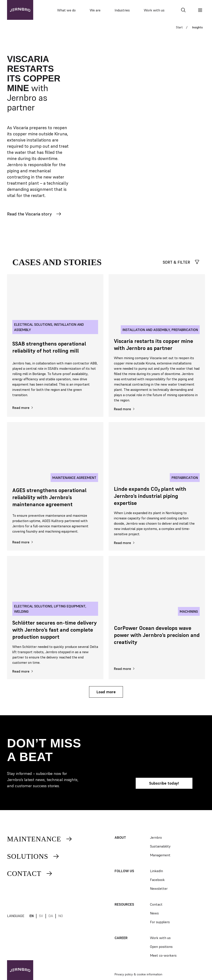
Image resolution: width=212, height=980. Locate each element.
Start (179, 27)
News (154, 913)
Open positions (161, 947)
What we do (66, 10)
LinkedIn (156, 871)
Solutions (33, 856)
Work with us (154, 10)
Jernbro (156, 837)
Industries (122, 10)
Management (160, 855)
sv (41, 916)
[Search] (183, 10)
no (61, 916)
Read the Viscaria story (34, 214)
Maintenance (40, 839)
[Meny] (200, 10)
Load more (106, 692)
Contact (30, 873)
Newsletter (159, 888)
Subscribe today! (164, 783)
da (51, 916)
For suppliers (160, 922)
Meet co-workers (163, 955)
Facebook (157, 880)
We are (95, 10)
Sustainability (160, 846)
